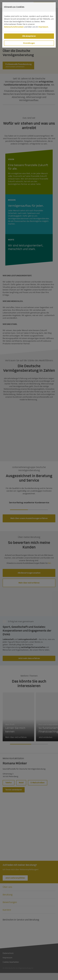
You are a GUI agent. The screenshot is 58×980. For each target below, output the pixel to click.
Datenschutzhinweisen (14, 27)
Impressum (43, 27)
